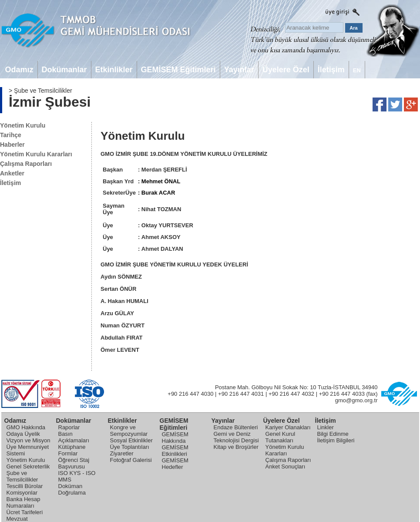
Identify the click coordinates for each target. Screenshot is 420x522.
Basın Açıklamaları (74, 437)
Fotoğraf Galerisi (131, 460)
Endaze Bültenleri (236, 427)
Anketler (12, 173)
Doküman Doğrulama (72, 489)
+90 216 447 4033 (342, 394)
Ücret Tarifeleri (25, 512)
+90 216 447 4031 (241, 394)
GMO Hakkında (26, 427)
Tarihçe (11, 135)
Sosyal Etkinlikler (131, 440)
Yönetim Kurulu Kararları (36, 154)
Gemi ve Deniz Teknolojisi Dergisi (236, 437)
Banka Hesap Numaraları (24, 502)
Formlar (68, 453)
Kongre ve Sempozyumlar (129, 431)
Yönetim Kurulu (23, 125)
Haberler (12, 145)
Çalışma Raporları (26, 164)
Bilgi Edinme (333, 434)
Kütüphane (72, 447)
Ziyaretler (122, 453)
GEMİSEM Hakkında (175, 438)
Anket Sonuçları (286, 466)
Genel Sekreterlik (28, 466)
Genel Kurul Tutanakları (281, 437)
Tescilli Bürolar (25, 486)
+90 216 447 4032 (291, 394)
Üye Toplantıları (130, 447)
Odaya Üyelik (23, 434)
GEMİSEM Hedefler (175, 464)
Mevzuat (17, 519)
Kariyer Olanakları (288, 427)
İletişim (10, 183)
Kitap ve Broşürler (236, 447)
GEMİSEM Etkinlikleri (175, 451)
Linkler (326, 427)
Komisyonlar (22, 493)
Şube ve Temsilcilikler (22, 476)
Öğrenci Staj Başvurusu (74, 463)
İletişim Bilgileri (336, 440)
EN (357, 70)
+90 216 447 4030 (190, 394)
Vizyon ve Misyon (29, 440)
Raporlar (69, 427)
